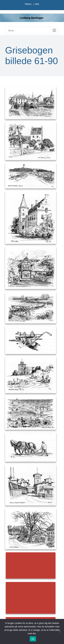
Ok (33, 639)
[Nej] (60, 631)
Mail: (37, 4)
